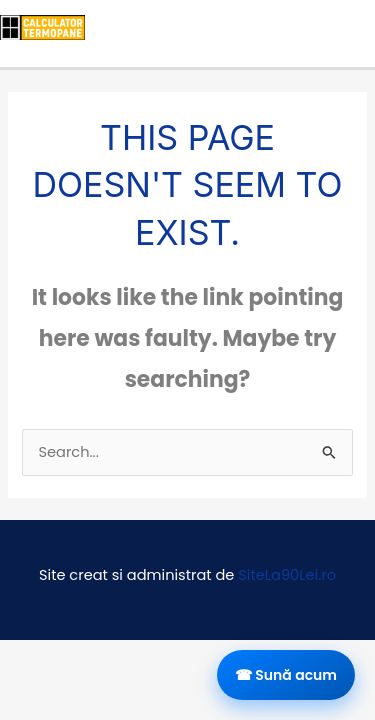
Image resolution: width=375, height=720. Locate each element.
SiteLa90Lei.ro (287, 575)
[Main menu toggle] (353, 27)
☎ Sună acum (286, 675)
